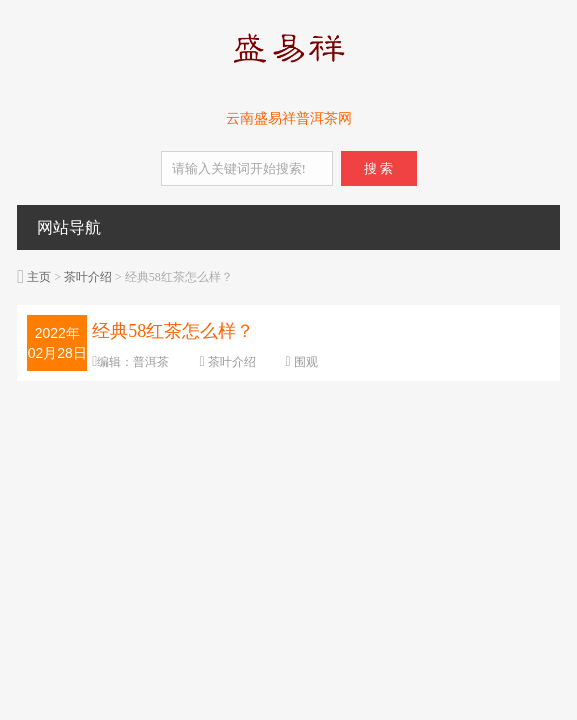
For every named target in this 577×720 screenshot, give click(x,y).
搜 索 (378, 168)
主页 (39, 277)
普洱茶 (151, 362)
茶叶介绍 (88, 277)
